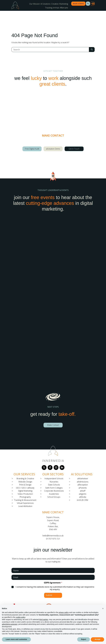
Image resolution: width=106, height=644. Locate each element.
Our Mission (35, 4)
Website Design (25, 482)
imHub (56, 8)
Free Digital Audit (32, 149)
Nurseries (54, 482)
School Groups (54, 497)
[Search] (50, 50)
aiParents (83, 488)
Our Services (24, 474)
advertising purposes (10, 624)
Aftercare (64, 8)
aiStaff (83, 491)
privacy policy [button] (64, 612)
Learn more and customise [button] (16, 639)
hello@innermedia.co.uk (53, 536)
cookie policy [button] (20, 617)
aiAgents (83, 494)
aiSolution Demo (53, 149)
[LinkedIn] (62, 468)
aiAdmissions (83, 482)
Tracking (49, 8)
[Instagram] (56, 468)
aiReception (83, 485)
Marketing (64, 4)
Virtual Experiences (25, 503)
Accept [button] (97, 639)
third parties (44, 620)
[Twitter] (44, 468)
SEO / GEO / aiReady (25, 488)
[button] (88, 4)
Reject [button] (84, 639)
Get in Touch (74, 149)
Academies (54, 494)
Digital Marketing (25, 491)
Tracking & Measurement (25, 500)
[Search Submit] (92, 50)
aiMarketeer (83, 478)
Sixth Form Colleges (54, 488)
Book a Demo (78, 4)
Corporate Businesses (54, 491)
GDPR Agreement (53, 583)
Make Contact (53, 425)
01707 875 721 (53, 539)
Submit (49, 595)
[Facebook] (50, 468)
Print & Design (25, 485)
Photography (25, 497)
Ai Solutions (45, 4)
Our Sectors (53, 474)
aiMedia (83, 497)
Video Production (25, 494)
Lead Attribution (25, 506)
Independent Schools (54, 478)
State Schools (54, 485)
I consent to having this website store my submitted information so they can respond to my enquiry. (55, 588)
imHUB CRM (83, 500)
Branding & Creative (25, 478)
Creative (55, 4)
